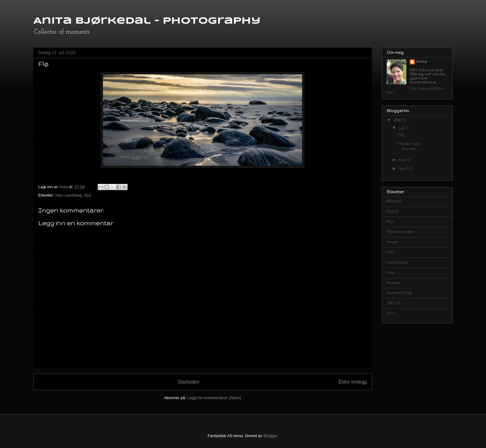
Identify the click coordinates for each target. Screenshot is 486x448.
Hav (59, 195)
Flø (401, 135)
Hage (392, 242)
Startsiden (188, 382)
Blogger (270, 436)
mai (403, 160)
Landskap (73, 195)
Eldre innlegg (353, 382)
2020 (398, 120)
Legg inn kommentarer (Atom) (214, 398)
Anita (421, 61)
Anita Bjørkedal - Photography (147, 21)
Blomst (394, 201)
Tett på (394, 303)
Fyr (390, 221)
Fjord (393, 211)
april (404, 168)
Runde (393, 283)
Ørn (391, 313)
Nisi (88, 195)
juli (402, 128)
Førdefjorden (401, 232)
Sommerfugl (399, 293)
